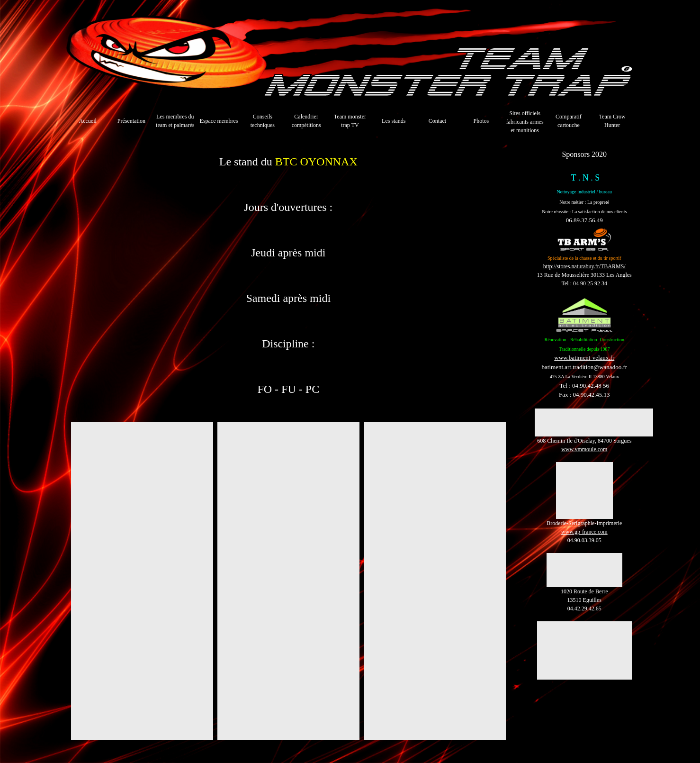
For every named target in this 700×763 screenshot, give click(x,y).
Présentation (131, 121)
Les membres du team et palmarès (175, 121)
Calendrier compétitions (306, 121)
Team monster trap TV (350, 121)
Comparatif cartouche (569, 121)
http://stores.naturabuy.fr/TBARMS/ (584, 266)
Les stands (394, 121)
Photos (481, 121)
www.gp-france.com (584, 532)
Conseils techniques (263, 121)
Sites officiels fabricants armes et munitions (525, 122)
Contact (437, 121)
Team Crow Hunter (612, 121)
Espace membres (219, 121)
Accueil (87, 121)
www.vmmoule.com (584, 449)
